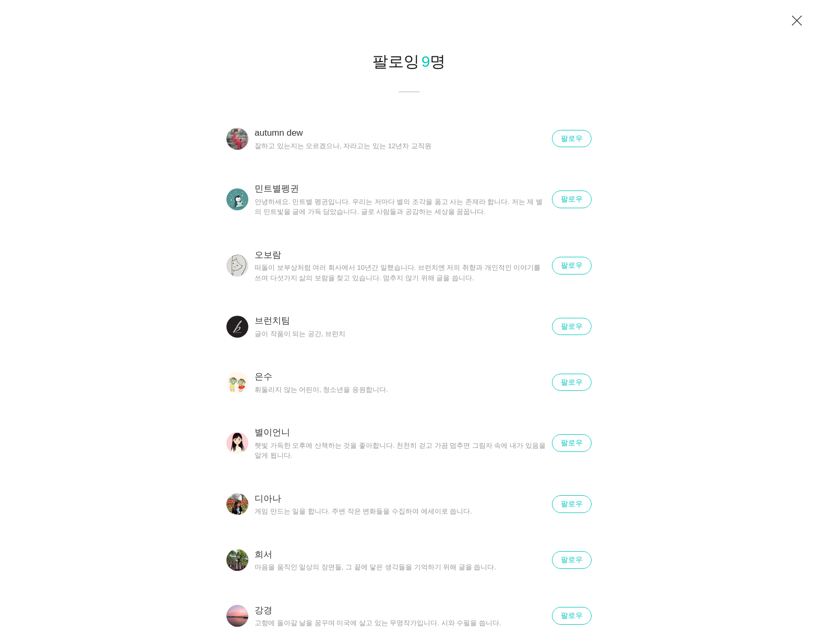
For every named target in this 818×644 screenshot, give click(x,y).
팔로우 (572, 138)
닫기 (797, 21)
